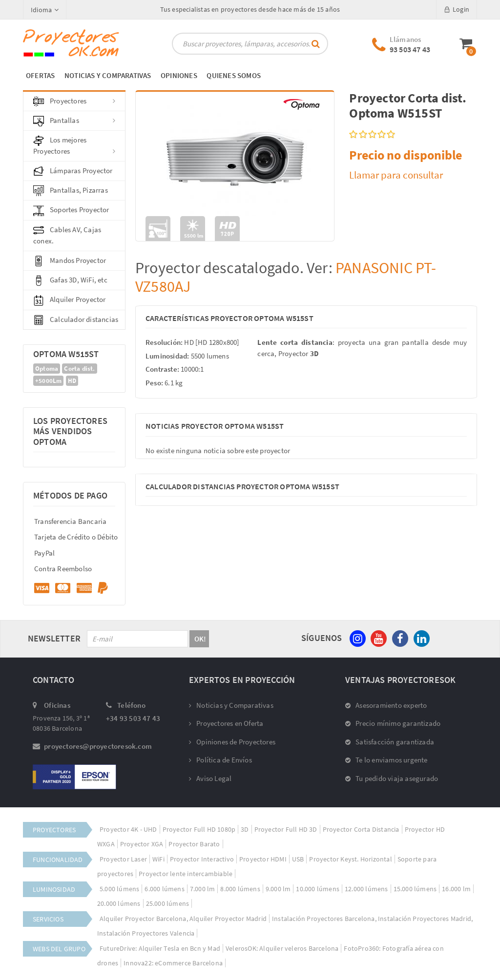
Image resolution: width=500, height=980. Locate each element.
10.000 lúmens (318, 889)
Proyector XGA (142, 844)
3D (245, 829)
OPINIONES (179, 75)
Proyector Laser (123, 859)
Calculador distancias (76, 320)
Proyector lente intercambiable (186, 874)
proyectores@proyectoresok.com (98, 746)
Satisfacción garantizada (390, 742)
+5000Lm (48, 381)
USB (298, 859)
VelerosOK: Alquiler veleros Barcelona (282, 948)
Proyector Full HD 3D (286, 829)
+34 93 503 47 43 (133, 718)
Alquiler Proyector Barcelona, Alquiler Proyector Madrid (183, 919)
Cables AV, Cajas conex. (67, 235)
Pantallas (74, 121)
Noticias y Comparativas (231, 705)
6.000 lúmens (164, 889)
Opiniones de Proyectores (232, 742)
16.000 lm (456, 889)
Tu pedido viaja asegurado (392, 778)
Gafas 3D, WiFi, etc (70, 280)
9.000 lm (278, 889)
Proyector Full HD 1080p (199, 829)
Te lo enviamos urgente (386, 760)
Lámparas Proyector (73, 171)
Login (457, 9)
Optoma (47, 369)
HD (72, 381)
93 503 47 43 (410, 49)
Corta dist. (79, 369)
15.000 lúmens (415, 889)
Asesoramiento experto (386, 705)
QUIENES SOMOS (234, 75)
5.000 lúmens (119, 889)
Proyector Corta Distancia (361, 829)
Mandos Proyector (70, 261)
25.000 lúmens (168, 903)
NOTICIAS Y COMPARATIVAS (108, 75)
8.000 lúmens (240, 889)
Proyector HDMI (263, 859)
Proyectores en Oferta (226, 723)
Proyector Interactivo (202, 859)
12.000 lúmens (366, 889)
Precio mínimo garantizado (393, 723)
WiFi (158, 859)
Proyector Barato (194, 844)
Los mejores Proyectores (74, 145)
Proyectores (74, 101)
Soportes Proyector (71, 210)
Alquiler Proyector (70, 300)
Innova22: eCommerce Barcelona (173, 963)
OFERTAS (40, 75)
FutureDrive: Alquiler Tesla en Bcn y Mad (160, 948)
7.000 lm (203, 889)
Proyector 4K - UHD (128, 829)
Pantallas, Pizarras (71, 191)
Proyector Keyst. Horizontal (350, 859)
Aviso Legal (210, 778)
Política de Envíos (220, 760)
